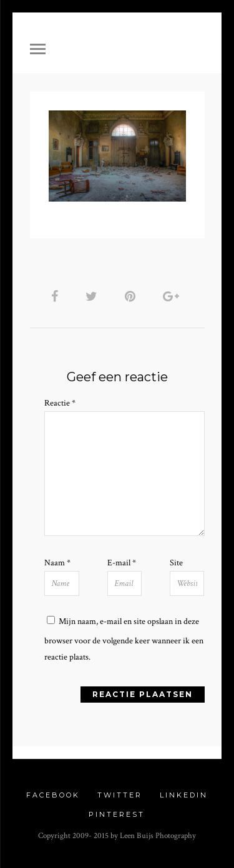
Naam (57, 563)
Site (176, 563)
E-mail (122, 563)
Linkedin (184, 795)
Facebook (53, 795)
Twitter (120, 795)
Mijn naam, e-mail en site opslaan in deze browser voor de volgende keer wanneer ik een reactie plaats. (124, 639)
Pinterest (117, 814)
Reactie (60, 403)
